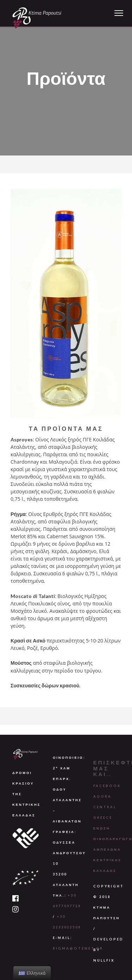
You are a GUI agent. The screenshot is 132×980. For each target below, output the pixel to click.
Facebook (107, 786)
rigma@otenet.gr (78, 948)
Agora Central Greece (105, 807)
